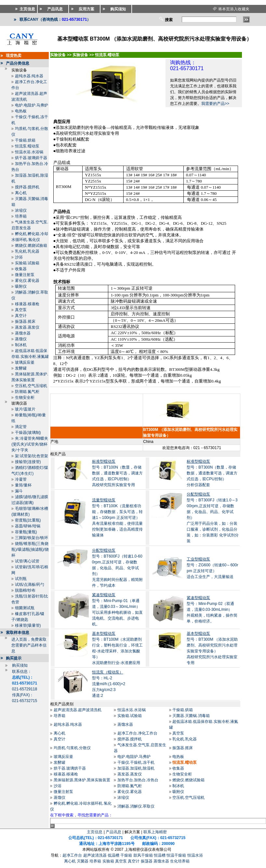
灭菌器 (83, 861)
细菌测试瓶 (25, 608)
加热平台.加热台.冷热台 (138, 780)
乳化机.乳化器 (27, 251)
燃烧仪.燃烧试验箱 (31, 245)
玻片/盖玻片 (25, 409)
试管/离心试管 (27, 561)
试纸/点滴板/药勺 (30, 585)
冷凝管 (21, 479)
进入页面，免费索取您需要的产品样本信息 (29, 645)
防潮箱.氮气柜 (27, 392)
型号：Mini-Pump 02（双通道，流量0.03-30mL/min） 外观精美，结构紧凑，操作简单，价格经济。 (212, 610)
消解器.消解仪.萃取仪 (136, 806)
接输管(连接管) (28, 462)
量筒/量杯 (23, 485)
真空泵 (21, 310)
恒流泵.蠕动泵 (27, 146)
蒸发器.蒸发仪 (27, 327)
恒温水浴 (195, 855)
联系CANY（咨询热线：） (55, 19)
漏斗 (19, 491)
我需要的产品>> (215, 104)
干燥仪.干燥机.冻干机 (136, 762)
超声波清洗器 (95, 855)
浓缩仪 (21, 210)
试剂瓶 (21, 579)
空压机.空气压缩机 (31, 386)
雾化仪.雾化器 (27, 281)
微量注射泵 (25, 275)
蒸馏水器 (23, 333)
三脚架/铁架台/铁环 (32, 538)
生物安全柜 (25, 397)
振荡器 (147, 861)
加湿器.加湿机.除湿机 (136, 768)
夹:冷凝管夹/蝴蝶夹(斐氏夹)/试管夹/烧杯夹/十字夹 (30, 444)
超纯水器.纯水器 (29, 76)
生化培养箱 (180, 861)
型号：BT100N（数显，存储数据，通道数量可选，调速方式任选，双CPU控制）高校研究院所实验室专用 (117, 473)
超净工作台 (72, 855)
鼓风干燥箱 (143, 855)
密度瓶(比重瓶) (28, 520)
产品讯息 (113, 832)
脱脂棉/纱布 (25, 590)
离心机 (21, 193)
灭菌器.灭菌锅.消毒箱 (191, 716)
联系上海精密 (155, 832)
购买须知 (20, 665)
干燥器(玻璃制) (28, 433)
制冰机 (21, 345)
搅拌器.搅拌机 (27, 187)
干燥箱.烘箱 (25, 140)
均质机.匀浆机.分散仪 (72, 748)
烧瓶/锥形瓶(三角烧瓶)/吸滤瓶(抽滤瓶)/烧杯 (30, 549)
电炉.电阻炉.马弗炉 (32, 105)
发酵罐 (21, 368)
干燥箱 (126, 855)
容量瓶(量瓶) (26, 532)
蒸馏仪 (21, 339)
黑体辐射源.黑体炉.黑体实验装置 (82, 780)
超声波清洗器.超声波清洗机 (78, 710)
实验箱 (108, 861)
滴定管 (21, 427)
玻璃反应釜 (25, 362)
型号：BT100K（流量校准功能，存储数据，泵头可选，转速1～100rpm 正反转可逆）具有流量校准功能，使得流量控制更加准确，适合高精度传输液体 (117, 518)
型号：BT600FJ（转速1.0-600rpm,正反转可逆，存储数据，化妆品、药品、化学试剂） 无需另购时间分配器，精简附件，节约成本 (117, 568)
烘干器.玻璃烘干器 (31, 158)
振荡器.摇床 (25, 321)
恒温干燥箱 (176, 855)
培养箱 (21, 216)
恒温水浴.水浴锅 (29, 152)
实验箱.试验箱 (27, 263)
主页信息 (95, 832)
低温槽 (113, 855)
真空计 (21, 316)
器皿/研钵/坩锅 (28, 526)
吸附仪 (21, 286)
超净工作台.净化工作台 (137, 733)
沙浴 (19, 257)
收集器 (21, 269)
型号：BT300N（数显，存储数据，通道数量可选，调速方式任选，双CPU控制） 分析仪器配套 (212, 473)
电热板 (21, 111)
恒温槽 (160, 855)
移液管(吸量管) (28, 625)
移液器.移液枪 (27, 304)
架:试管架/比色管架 (32, 456)
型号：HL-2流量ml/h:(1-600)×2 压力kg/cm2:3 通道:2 (109, 684)
